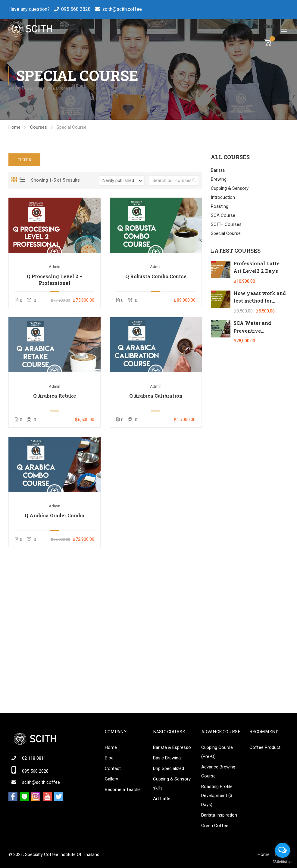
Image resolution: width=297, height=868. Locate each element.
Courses (39, 127)
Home (14, 127)
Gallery (111, 779)
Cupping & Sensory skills (172, 783)
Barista (218, 170)
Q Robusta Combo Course (156, 276)
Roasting (220, 206)
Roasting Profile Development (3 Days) (217, 796)
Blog (109, 758)
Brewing (219, 179)
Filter (24, 160)
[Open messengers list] (283, 850)
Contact (113, 768)
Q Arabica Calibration (156, 396)
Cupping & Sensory (230, 188)
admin (55, 266)
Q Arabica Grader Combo (55, 515)
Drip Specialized (169, 768)
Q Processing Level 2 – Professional (55, 280)
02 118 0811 (34, 758)
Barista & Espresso (172, 747)
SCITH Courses (226, 224)
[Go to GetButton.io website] (283, 862)
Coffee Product (265, 747)
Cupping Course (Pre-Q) (217, 752)
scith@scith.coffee (122, 9)
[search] (194, 180)
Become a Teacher (123, 790)
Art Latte (162, 799)
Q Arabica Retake (55, 396)
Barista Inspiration (219, 815)
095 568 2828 (76, 9)
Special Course (226, 233)
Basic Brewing (167, 758)
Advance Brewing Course (218, 771)
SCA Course (223, 215)
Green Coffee (215, 826)
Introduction (223, 197)
